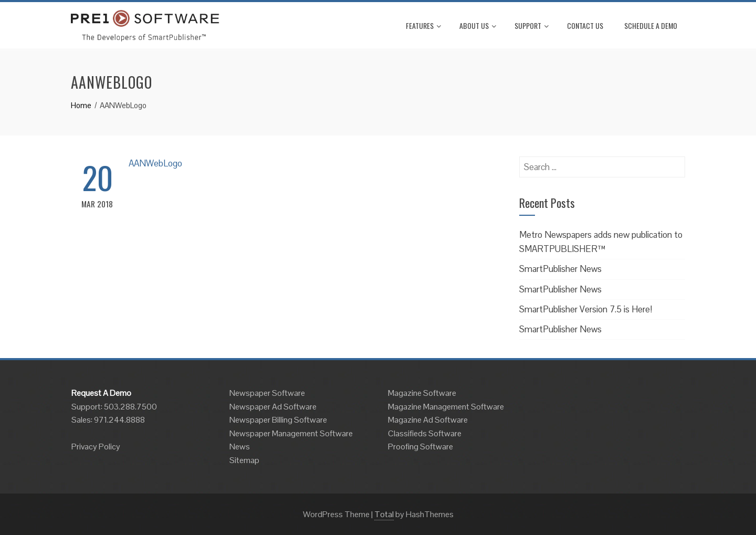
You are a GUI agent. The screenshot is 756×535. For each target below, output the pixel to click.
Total (384, 514)
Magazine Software (422, 393)
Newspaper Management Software (291, 433)
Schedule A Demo (651, 25)
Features (423, 25)
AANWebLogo (155, 163)
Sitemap (244, 460)
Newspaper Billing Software (278, 420)
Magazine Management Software (446, 407)
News (240, 447)
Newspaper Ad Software (273, 407)
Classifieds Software (425, 433)
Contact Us (585, 25)
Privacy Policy (96, 447)
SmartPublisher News (560, 269)
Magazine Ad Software (428, 420)
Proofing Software (421, 447)
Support (532, 25)
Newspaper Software (267, 393)
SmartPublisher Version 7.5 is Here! (586, 309)
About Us (478, 25)
